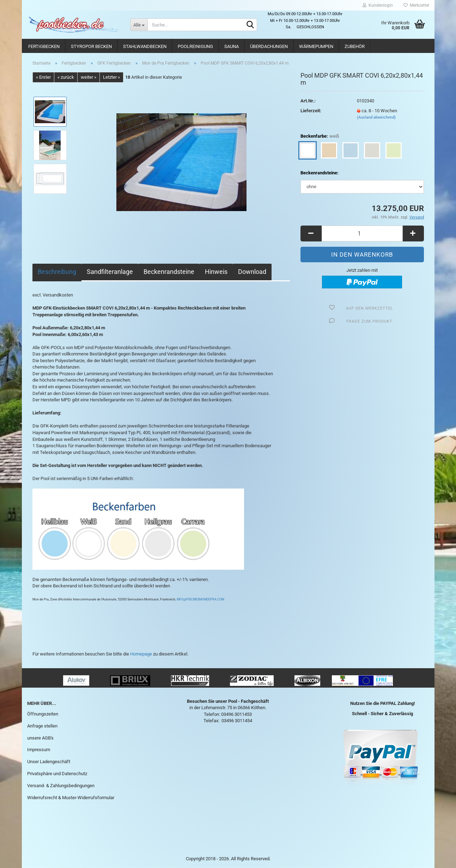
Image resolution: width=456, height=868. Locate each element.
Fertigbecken (44, 46)
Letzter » (111, 77)
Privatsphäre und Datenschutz (57, 774)
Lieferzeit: (311, 111)
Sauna (232, 46)
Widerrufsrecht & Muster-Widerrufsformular (71, 798)
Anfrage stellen (42, 726)
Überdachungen (269, 46)
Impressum (39, 750)
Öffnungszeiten (43, 714)
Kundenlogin (378, 5)
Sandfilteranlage (110, 272)
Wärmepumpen (316, 46)
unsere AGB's (40, 738)
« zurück (66, 77)
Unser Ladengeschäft (49, 762)
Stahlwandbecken (145, 46)
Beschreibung (57, 272)
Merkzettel (416, 5)
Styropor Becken (91, 46)
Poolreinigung (195, 46)
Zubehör (355, 46)
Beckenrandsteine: (320, 173)
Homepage (141, 654)
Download (252, 272)
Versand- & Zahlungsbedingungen (61, 786)
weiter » (89, 77)
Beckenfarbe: (320, 136)
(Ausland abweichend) (376, 117)
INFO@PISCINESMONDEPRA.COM (200, 599)
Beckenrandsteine (169, 272)
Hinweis (216, 272)
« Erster (43, 77)
